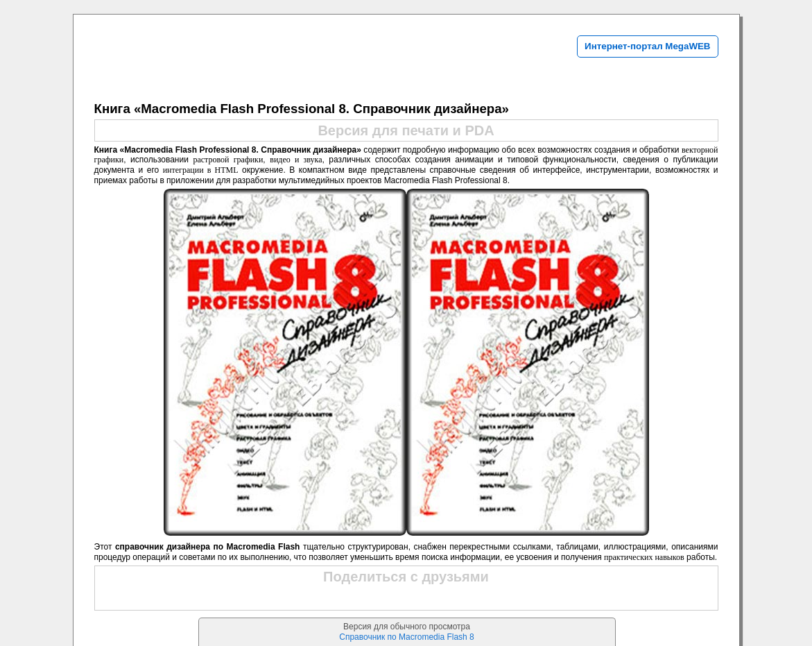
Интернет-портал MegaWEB (647, 46)
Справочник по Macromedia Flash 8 (407, 637)
